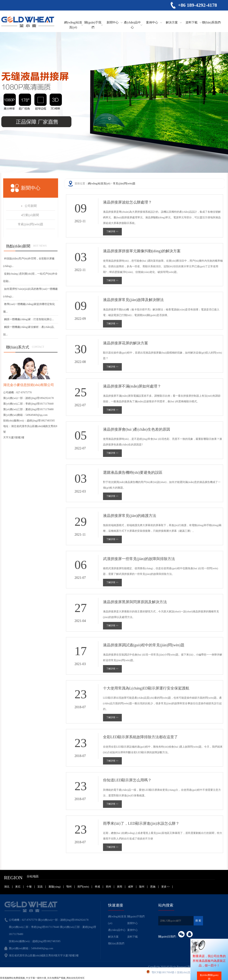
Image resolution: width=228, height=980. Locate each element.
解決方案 (172, 22)
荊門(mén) (83, 887)
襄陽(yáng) (55, 887)
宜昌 (40, 887)
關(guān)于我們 (93, 25)
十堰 (29, 887)
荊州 (108, 887)
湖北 (7, 887)
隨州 (142, 887)
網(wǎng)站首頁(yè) (73, 25)
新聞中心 (113, 22)
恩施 (153, 887)
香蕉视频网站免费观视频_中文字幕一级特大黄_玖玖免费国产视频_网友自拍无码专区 (42, 978)
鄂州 (69, 887)
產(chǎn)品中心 (132, 25)
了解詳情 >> (112, 231)
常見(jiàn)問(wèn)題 (124, 184)
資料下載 (192, 22)
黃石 (18, 887)
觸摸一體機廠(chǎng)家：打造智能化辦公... (29, 319)
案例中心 (152, 22)
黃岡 (120, 887)
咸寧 (131, 887)
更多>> (165, 887)
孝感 (97, 887)
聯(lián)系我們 (211, 22)
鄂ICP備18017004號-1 (164, 972)
